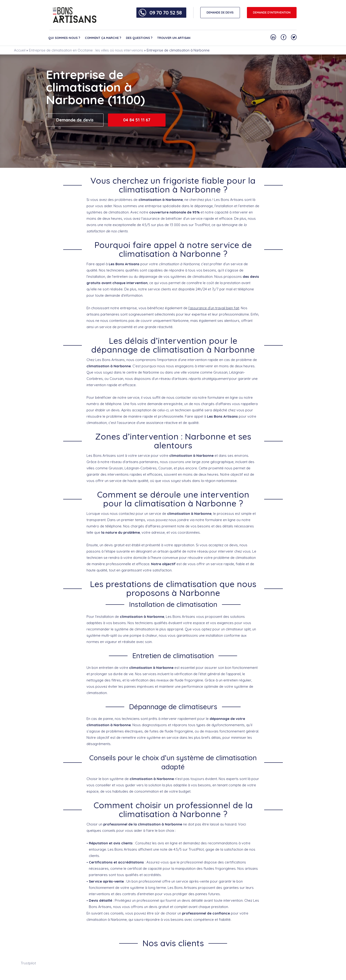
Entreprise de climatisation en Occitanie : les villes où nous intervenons (86, 50)
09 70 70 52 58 (166, 13)
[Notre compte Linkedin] (273, 37)
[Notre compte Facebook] (284, 37)
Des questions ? (139, 38)
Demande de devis (75, 120)
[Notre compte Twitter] (294, 37)
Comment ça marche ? (103, 38)
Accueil (20, 50)
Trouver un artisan (174, 38)
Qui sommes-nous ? (64, 38)
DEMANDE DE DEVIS (220, 12)
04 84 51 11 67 (137, 120)
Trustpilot (28, 963)
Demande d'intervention (272, 12)
